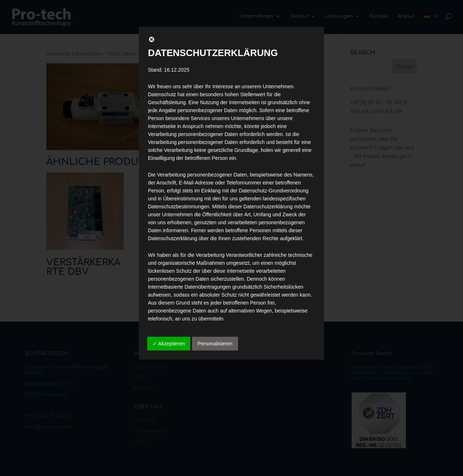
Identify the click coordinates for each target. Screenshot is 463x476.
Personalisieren (215, 344)
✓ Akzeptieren (169, 344)
